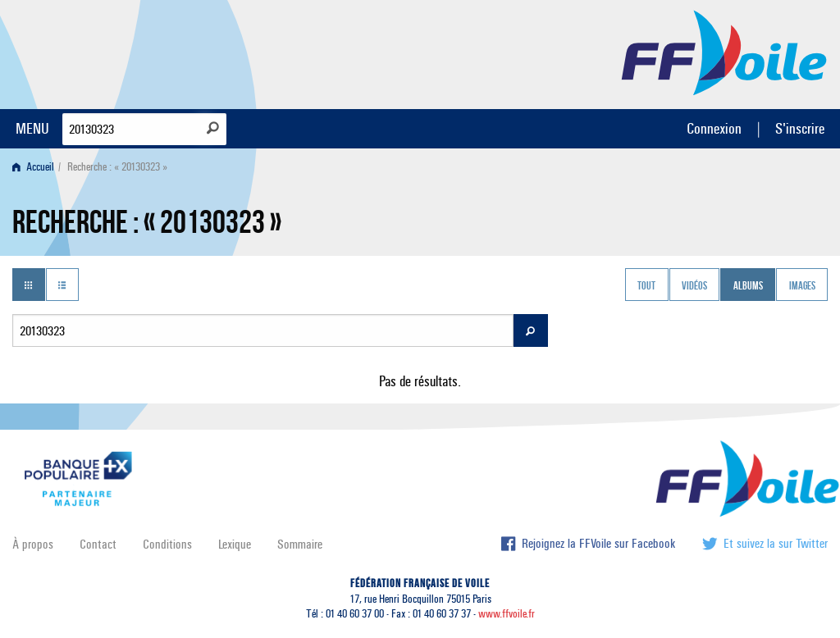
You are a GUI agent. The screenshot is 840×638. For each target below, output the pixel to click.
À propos (33, 544)
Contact (98, 544)
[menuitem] (37, 167)
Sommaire (300, 544)
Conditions (167, 544)
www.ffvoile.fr (507, 614)
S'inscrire (800, 128)
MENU (32, 128)
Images (802, 286)
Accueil (33, 167)
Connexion (714, 128)
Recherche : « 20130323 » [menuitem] (117, 167)
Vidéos (694, 286)
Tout (646, 286)
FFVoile (724, 52)
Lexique (235, 544)
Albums (748, 286)
